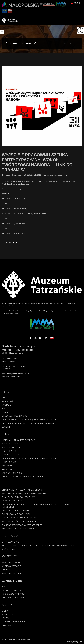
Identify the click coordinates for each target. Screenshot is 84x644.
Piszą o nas (8, 469)
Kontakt (6, 412)
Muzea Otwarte (10, 451)
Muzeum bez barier (12, 455)
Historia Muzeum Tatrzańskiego (18, 440)
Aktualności (52, 175)
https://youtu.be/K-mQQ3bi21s (13, 234)
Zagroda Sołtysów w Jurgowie (18, 529)
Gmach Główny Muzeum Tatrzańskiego (22, 490)
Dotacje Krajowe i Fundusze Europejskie (23, 477)
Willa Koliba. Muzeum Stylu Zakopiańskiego (24, 494)
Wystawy (6, 405)
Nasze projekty (10, 444)
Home (5, 398)
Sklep (5, 611)
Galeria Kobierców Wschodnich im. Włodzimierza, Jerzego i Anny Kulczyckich (36, 506)
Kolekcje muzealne (12, 447)
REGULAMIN (7, 626)
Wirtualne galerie (12, 573)
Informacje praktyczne (14, 594)
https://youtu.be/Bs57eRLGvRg (13, 199)
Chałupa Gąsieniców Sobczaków (19, 497)
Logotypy (7, 427)
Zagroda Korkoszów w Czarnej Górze (22, 525)
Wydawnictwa (9, 466)
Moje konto (8, 615)
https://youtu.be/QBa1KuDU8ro (13, 224)
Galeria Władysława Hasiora (17, 514)
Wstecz (68, 43)
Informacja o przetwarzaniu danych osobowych (28, 423)
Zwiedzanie (8, 409)
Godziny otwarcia (11, 590)
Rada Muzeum (9, 462)
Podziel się (7, 243)
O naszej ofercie (11, 542)
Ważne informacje (11, 549)
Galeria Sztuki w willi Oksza (17, 511)
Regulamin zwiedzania (14, 598)
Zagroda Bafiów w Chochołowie (19, 522)
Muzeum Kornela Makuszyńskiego (19, 518)
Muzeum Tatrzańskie (13, 175)
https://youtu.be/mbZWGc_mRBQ (14, 209)
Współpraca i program (14, 473)
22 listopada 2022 (34, 175)
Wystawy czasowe (11, 566)
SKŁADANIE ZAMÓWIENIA (14, 622)
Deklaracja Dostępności (15, 416)
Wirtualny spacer (11, 563)
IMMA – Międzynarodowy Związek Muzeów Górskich (29, 420)
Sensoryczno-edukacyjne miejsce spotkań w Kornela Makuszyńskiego (39, 546)
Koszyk (5, 618)
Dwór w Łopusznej (12, 501)
